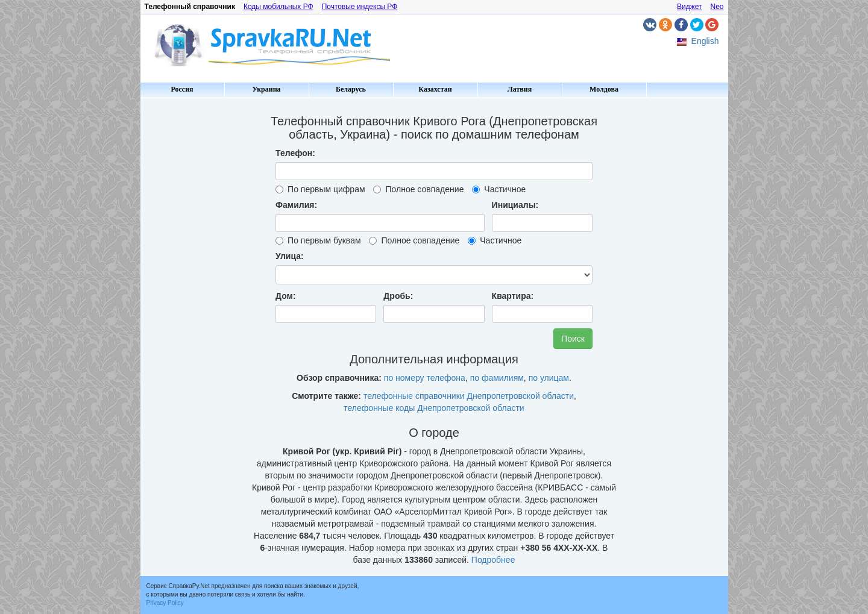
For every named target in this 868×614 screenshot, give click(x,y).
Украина (266, 89)
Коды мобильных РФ (278, 7)
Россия (182, 89)
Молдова (604, 89)
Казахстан (435, 89)
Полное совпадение (418, 189)
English (705, 41)
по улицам (549, 378)
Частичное (499, 189)
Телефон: (295, 153)
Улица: (290, 256)
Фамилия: (296, 205)
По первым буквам (318, 240)
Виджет (690, 7)
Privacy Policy (165, 603)
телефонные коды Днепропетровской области (434, 408)
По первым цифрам (320, 189)
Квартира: (513, 296)
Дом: (286, 296)
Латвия (520, 89)
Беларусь (351, 89)
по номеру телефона (425, 378)
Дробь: (398, 296)
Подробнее (493, 560)
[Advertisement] (192, 283)
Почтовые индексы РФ (360, 7)
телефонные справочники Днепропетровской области (469, 396)
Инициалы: (515, 205)
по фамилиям (497, 378)
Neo (717, 7)
